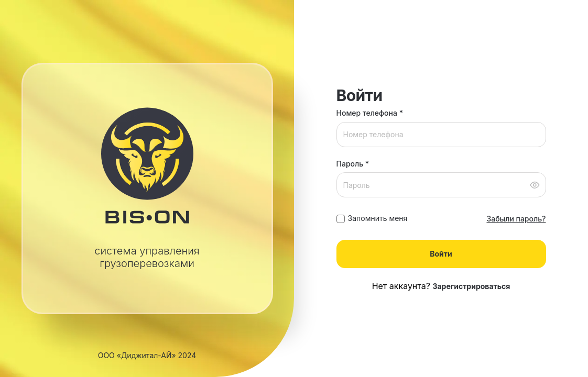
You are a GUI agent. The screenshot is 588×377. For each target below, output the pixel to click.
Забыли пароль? (516, 219)
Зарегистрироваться (471, 286)
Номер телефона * (370, 113)
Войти (441, 254)
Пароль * (353, 164)
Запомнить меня (378, 218)
